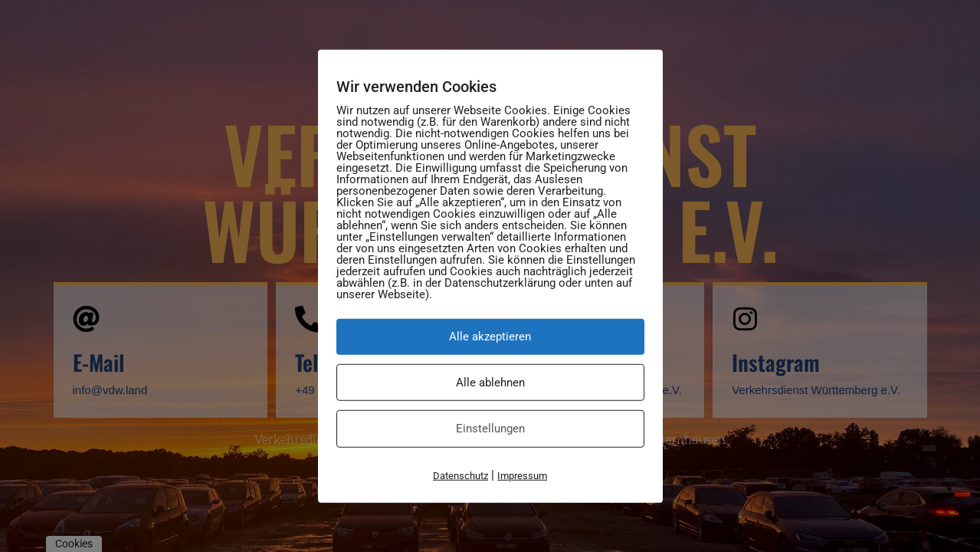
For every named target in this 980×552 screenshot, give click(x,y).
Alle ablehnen (490, 382)
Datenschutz (461, 475)
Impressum (522, 475)
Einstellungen (490, 429)
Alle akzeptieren (490, 337)
